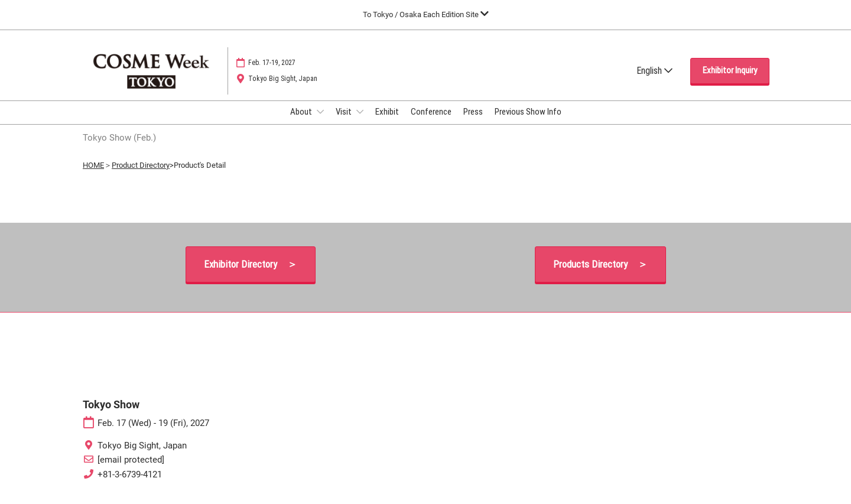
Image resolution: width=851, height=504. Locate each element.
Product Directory (141, 165)
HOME (93, 165)
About (302, 112)
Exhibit (387, 112)
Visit (345, 112)
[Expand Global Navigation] (426, 14)
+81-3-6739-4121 (130, 474)
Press (473, 112)
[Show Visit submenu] (360, 112)
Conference (431, 112)
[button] (730, 71)
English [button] (655, 71)
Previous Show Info (528, 112)
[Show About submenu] (320, 112)
